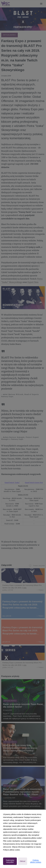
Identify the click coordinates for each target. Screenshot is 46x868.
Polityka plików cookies (36, 861)
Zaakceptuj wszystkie (10, 861)
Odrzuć (23, 861)
